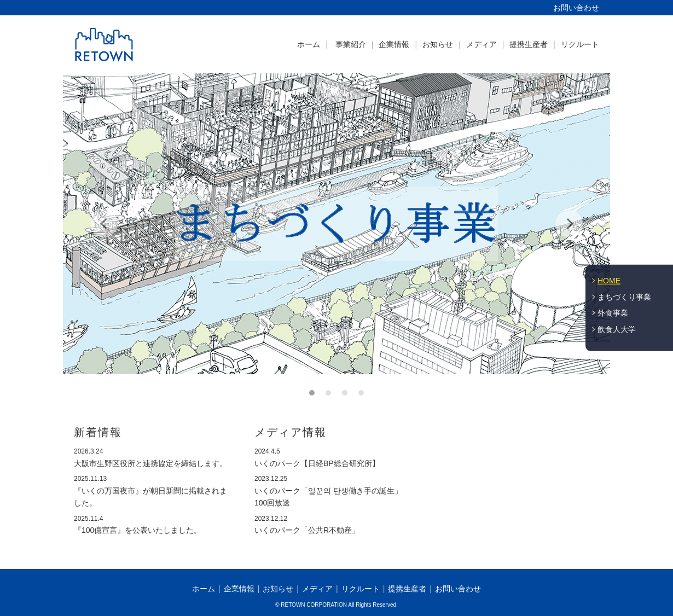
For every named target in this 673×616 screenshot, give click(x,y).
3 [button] (345, 393)
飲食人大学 (617, 329)
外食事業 (613, 313)
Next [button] (569, 224)
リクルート (580, 44)
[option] (336, 224)
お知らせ (438, 44)
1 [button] (312, 393)
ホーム (309, 44)
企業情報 (394, 44)
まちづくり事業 (624, 297)
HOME (609, 281)
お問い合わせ (576, 8)
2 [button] (328, 393)
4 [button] (361, 393)
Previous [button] (104, 224)
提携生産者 (529, 44)
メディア (481, 44)
